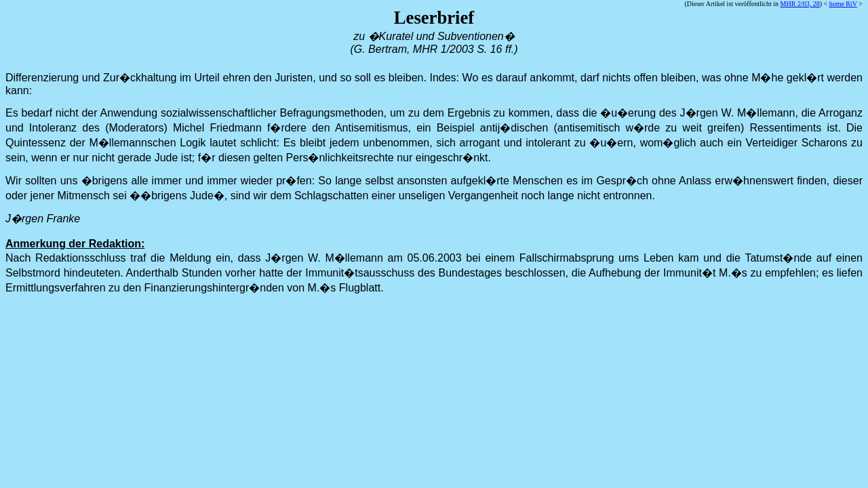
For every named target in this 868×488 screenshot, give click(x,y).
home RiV (843, 4)
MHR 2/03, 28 (800, 4)
